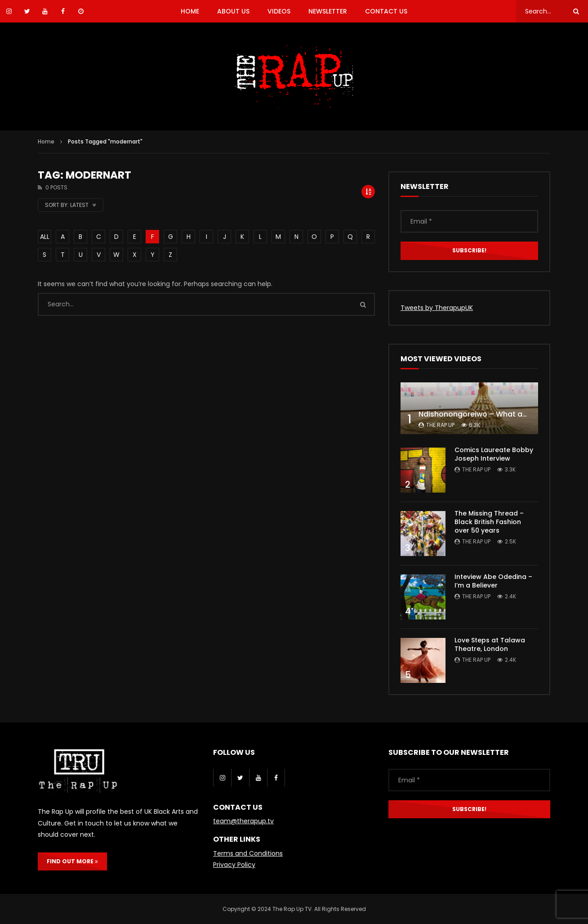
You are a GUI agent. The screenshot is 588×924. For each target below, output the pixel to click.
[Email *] (469, 221)
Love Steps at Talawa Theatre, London (490, 644)
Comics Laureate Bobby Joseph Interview (494, 454)
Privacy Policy (234, 865)
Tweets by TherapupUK (437, 308)
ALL (45, 237)
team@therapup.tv (243, 821)
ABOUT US (233, 11)
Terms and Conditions (248, 853)
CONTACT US (386, 11)
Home (46, 141)
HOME (190, 11)
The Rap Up (440, 425)
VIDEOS (279, 11)
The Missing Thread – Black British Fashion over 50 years (489, 522)
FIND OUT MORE (72, 861)
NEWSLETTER (328, 11)
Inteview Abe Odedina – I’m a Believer (493, 581)
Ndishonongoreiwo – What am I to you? (490, 414)
